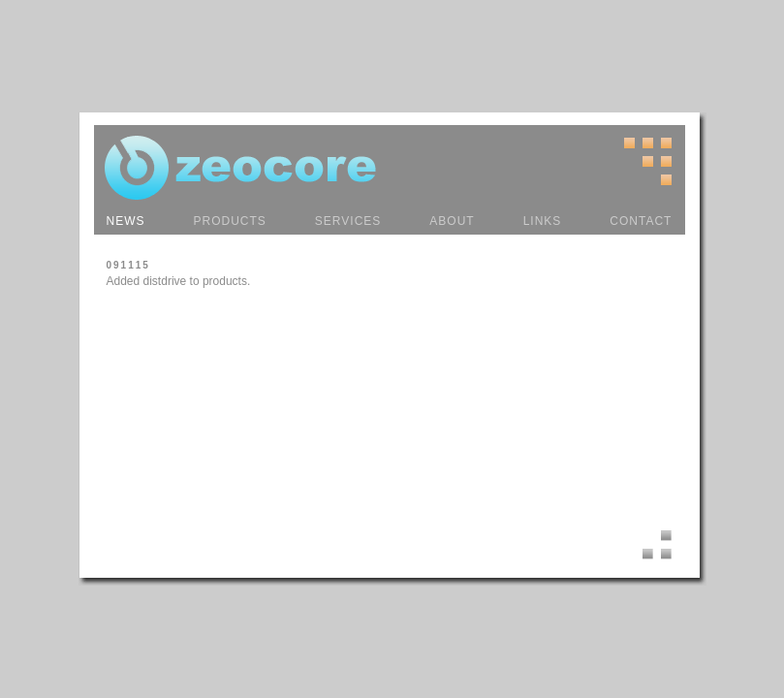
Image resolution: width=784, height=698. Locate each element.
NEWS (126, 221)
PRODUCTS (230, 221)
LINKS (543, 221)
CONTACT (641, 221)
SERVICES (348, 221)
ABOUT (452, 221)
